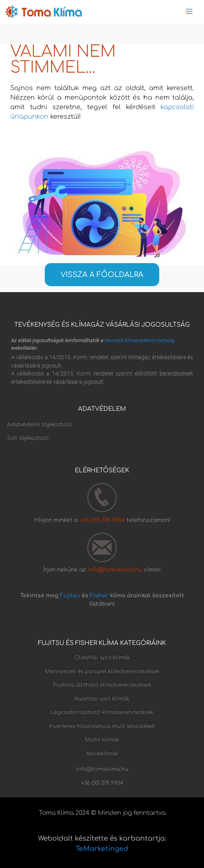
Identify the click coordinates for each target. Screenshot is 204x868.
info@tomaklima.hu (115, 570)
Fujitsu (70, 596)
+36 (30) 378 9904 (103, 520)
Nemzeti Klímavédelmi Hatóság (140, 340)
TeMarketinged (102, 849)
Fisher (99, 596)
